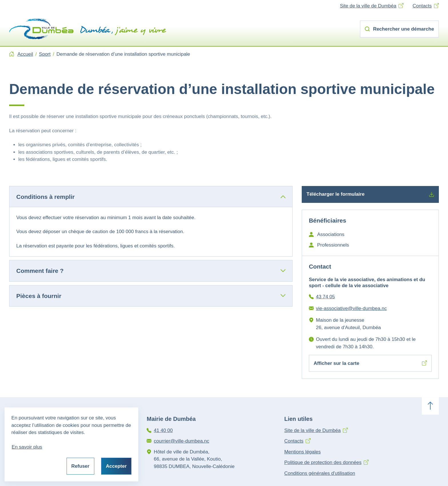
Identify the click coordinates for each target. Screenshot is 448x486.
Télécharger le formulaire (370, 194)
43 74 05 (325, 297)
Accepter (116, 466)
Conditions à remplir (45, 197)
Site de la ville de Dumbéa (368, 6)
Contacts (422, 6)
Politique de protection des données (323, 462)
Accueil (25, 54)
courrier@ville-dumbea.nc (181, 441)
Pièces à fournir (39, 296)
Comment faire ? (40, 271)
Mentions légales (303, 452)
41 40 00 (163, 430)
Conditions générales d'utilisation (320, 473)
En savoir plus (27, 447)
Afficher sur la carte (370, 363)
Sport (45, 54)
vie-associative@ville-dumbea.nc (351, 308)
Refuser (80, 466)
